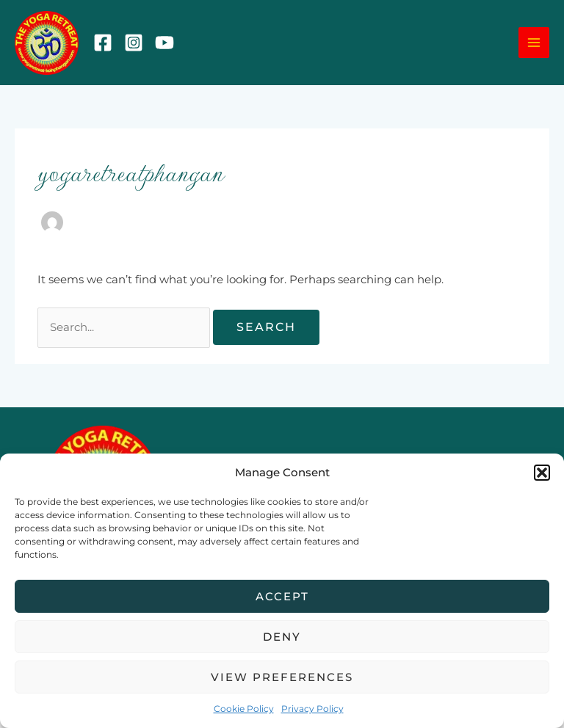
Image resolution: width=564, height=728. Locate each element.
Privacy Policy (312, 709)
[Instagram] (134, 43)
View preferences (282, 677)
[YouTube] (164, 43)
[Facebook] (103, 43)
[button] (542, 473)
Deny (282, 637)
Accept (282, 596)
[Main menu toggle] (534, 43)
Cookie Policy (244, 709)
